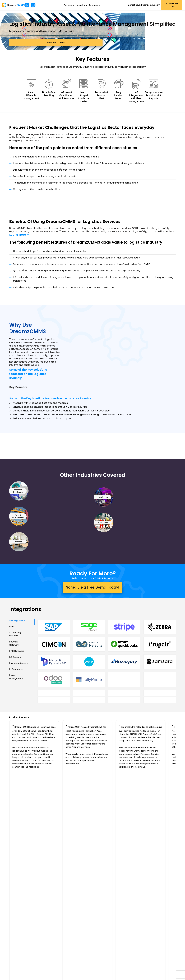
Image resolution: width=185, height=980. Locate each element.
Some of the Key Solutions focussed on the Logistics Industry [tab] (28, 362)
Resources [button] (97, 5)
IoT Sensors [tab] (15, 709)
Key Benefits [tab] (18, 375)
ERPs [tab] (12, 678)
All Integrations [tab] (17, 672)
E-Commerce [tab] (16, 721)
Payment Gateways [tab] (14, 695)
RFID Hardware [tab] (17, 703)
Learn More (18, 261)
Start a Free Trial (173, 5)
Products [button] (72, 5)
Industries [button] (84, 5)
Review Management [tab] (16, 729)
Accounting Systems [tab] (15, 686)
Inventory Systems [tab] (19, 715)
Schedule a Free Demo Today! (93, 622)
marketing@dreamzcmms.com (145, 5)
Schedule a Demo (28, 51)
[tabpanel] (107, 703)
